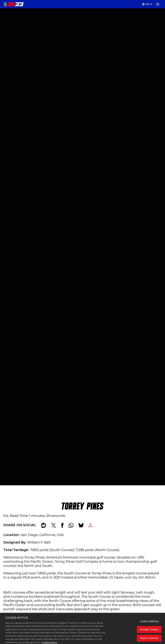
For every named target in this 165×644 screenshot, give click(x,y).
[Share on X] (54, 525)
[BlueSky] (81, 525)
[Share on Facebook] (62, 525)
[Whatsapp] (71, 525)
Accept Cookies (149, 632)
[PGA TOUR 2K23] (14, 4)
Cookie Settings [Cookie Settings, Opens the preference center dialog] (149, 624)
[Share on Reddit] (44, 525)
